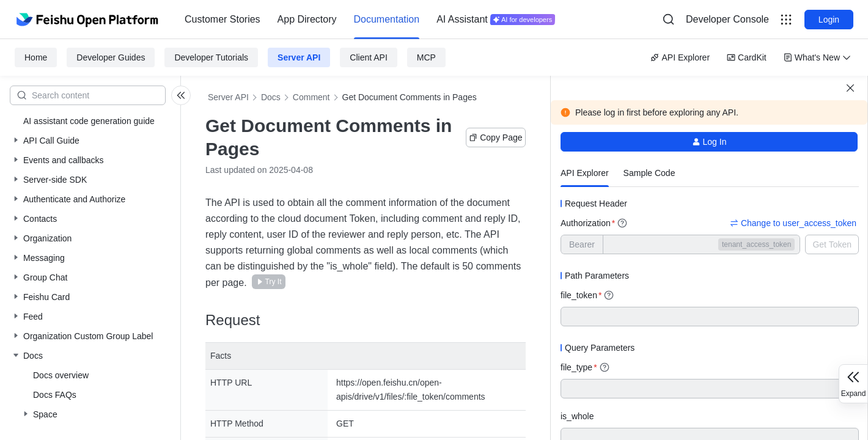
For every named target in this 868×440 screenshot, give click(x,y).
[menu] (370, 20)
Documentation (387, 19)
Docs (271, 97)
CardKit (747, 57)
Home (36, 57)
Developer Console (727, 19)
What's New (817, 57)
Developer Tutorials (211, 57)
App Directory (307, 19)
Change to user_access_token (793, 223)
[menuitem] (223, 20)
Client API (368, 57)
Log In (709, 142)
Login (829, 20)
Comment (311, 97)
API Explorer (680, 57)
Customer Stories (223, 19)
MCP (426, 57)
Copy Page (495, 137)
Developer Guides (111, 57)
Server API (299, 57)
